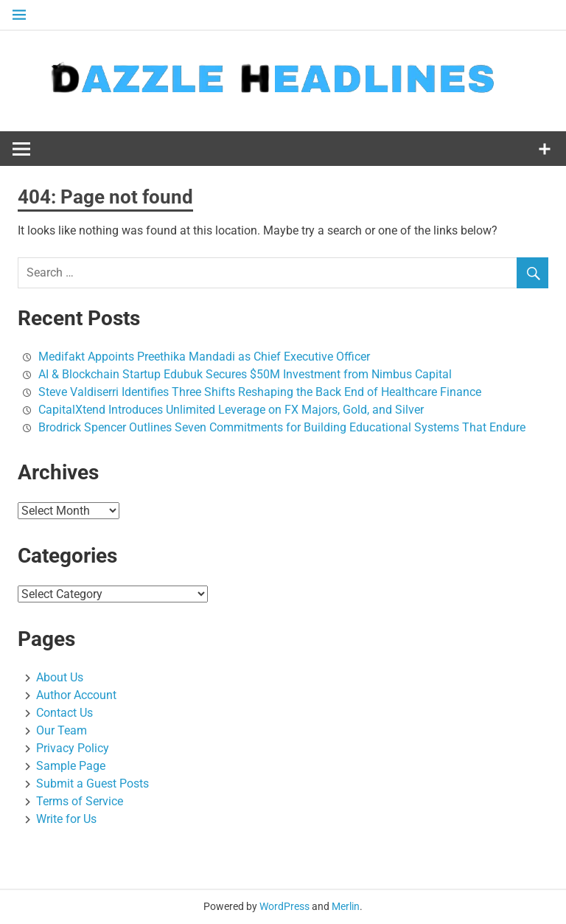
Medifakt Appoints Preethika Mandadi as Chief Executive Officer (204, 357)
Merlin (346, 906)
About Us (60, 677)
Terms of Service (80, 801)
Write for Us (66, 819)
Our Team (62, 730)
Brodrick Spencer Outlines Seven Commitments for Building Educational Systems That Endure (282, 427)
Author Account (76, 695)
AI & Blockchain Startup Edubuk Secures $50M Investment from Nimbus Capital (245, 374)
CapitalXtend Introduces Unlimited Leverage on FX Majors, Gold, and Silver (231, 410)
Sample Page (71, 766)
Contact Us (64, 713)
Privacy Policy (73, 748)
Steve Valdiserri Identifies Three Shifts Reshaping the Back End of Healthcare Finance (260, 392)
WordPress (284, 906)
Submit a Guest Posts (92, 784)
